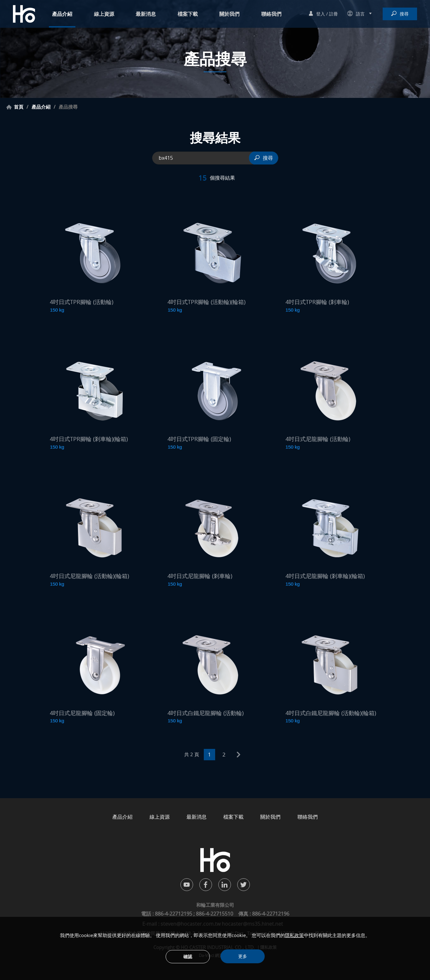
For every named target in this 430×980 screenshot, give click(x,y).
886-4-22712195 (174, 914)
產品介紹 (62, 14)
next (239, 755)
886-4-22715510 (215, 914)
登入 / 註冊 (327, 14)
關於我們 (229, 14)
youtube (187, 885)
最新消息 (146, 14)
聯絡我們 (271, 14)
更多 (243, 956)
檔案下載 (188, 14)
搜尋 (404, 14)
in (225, 885)
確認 (188, 956)
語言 (360, 14)
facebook (206, 885)
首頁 (19, 107)
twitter (244, 885)
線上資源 (104, 14)
